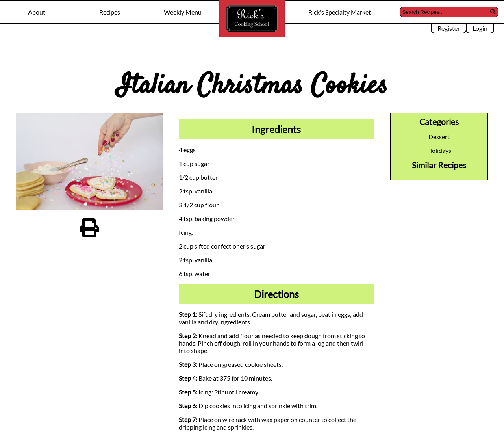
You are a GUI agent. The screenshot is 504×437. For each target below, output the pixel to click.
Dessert (439, 137)
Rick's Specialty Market (340, 12)
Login (480, 28)
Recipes (110, 12)
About (37, 12)
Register (449, 28)
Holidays (439, 150)
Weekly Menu (183, 12)
